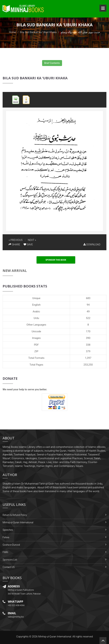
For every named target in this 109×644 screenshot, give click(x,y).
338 (88, 345)
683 (88, 298)
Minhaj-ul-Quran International (18, 522)
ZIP (36, 351)
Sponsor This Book (56, 260)
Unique (36, 298)
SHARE (14, 245)
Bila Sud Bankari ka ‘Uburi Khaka (38, 32)
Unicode (36, 331)
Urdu (36, 318)
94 (88, 305)
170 (88, 331)
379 (88, 351)
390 (88, 338)
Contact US (9, 567)
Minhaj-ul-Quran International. (55, 637)
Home (12, 32)
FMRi (5, 552)
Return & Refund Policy (15, 515)
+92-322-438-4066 (16, 605)
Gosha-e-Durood (11, 545)
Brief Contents (52, 63)
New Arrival (15, 271)
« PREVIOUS (16, 240)
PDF (36, 345)
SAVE (28, 245)
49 (88, 312)
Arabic (36, 312)
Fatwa (6, 537)
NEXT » (32, 240)
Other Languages (36, 325)
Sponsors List (10, 560)
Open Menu (103, 8)
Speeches (8, 530)
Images (36, 338)
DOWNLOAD (92, 245)
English (36, 305)
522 (88, 318)
